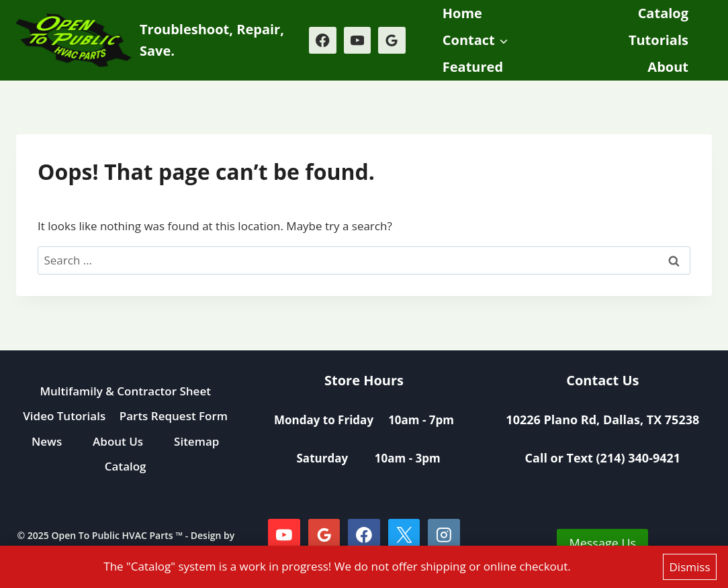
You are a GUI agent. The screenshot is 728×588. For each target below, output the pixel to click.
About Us (118, 441)
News (47, 441)
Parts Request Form (174, 416)
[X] (404, 535)
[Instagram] (444, 535)
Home (462, 13)
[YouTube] (358, 41)
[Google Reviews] (392, 41)
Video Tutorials (64, 416)
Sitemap (196, 441)
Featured (473, 67)
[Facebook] (323, 41)
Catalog (663, 13)
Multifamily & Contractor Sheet (125, 391)
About (668, 67)
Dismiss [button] (690, 567)
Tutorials (658, 40)
